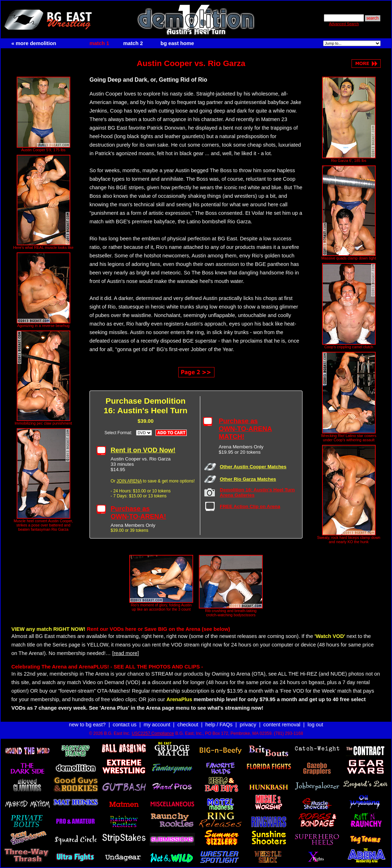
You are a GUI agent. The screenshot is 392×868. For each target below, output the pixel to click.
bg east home (177, 43)
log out (315, 725)
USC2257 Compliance (153, 733)
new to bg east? (87, 725)
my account (157, 725)
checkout (188, 725)
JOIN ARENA (129, 481)
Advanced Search (344, 24)
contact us (125, 725)
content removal (282, 725)
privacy (248, 725)
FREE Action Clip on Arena (250, 506)
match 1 (99, 43)
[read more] (126, 653)
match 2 (133, 43)
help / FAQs (219, 725)
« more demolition (34, 43)
